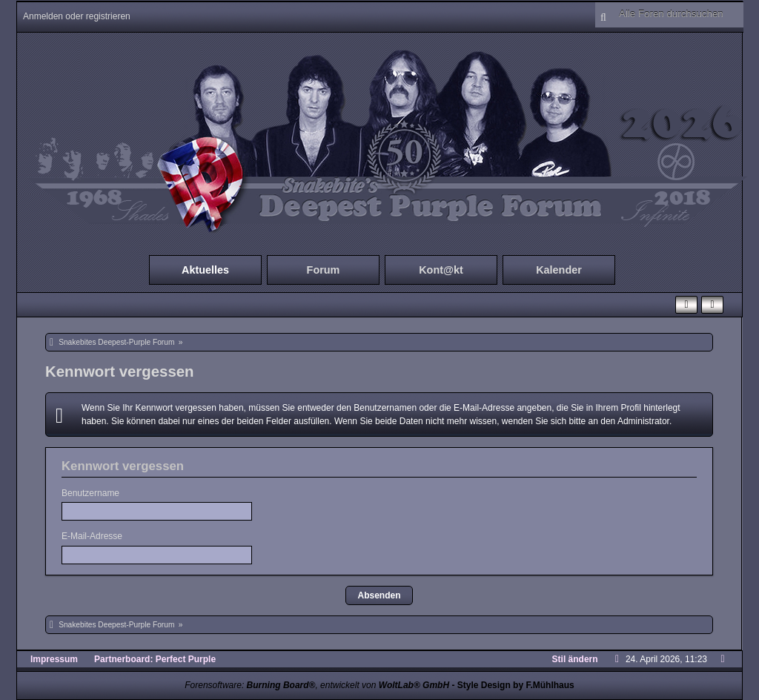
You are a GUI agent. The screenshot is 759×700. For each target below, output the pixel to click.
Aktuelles (205, 270)
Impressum (54, 659)
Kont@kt (441, 270)
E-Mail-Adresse (92, 536)
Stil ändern (575, 659)
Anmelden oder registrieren (77, 16)
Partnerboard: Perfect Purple (155, 659)
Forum (324, 270)
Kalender (559, 270)
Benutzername (90, 493)
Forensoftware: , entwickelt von (317, 685)
